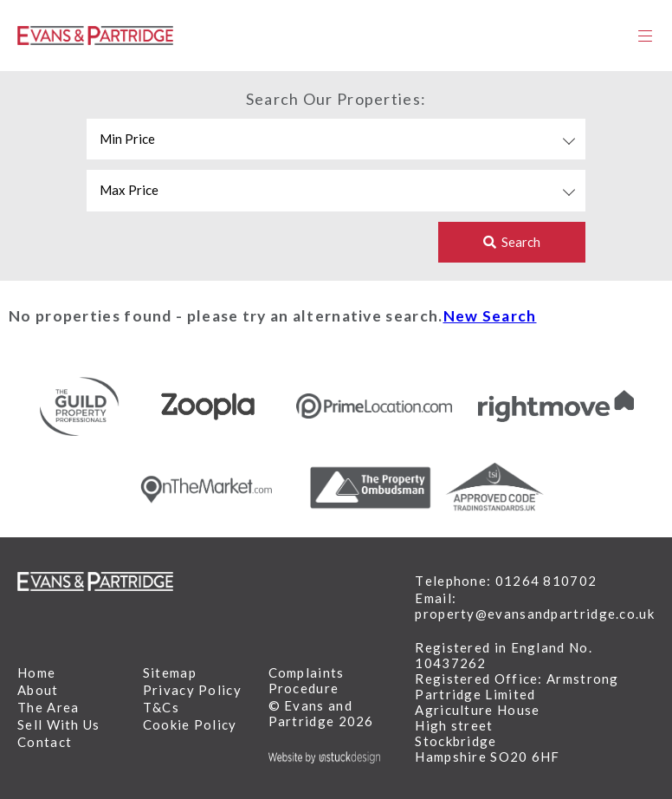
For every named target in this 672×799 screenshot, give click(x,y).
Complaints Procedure (307, 680)
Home (36, 672)
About (38, 690)
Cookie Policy (190, 724)
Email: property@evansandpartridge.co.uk (535, 606)
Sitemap (170, 672)
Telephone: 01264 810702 (506, 581)
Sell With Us (59, 724)
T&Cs (161, 707)
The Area (48, 707)
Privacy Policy (192, 690)
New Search (490, 316)
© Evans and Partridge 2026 (321, 713)
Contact (45, 742)
